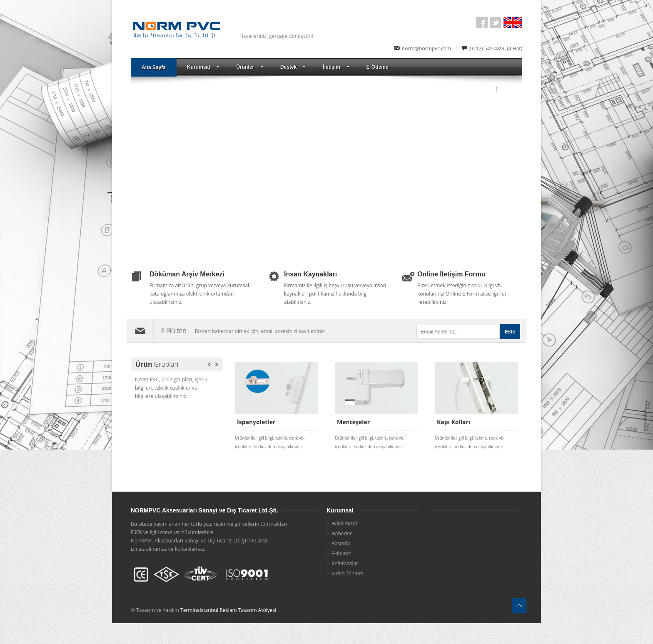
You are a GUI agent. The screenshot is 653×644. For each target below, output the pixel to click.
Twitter (496, 22)
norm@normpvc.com (426, 48)
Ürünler (250, 67)
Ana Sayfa (154, 67)
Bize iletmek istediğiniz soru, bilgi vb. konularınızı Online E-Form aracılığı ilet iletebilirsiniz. (462, 294)
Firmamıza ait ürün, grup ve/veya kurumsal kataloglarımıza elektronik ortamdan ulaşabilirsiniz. (199, 294)
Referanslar (345, 563)
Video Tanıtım (348, 573)
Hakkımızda (345, 523)
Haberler (342, 533)
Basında (341, 543)
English (509, 22)
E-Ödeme (378, 67)
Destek (293, 67)
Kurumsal (203, 67)
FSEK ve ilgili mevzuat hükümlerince (172, 532)
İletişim (336, 67)
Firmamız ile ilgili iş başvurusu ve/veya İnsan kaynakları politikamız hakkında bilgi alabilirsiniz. (335, 294)
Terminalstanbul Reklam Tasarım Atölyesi (228, 610)
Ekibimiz (341, 553)
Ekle (510, 332)
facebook (482, 22)
